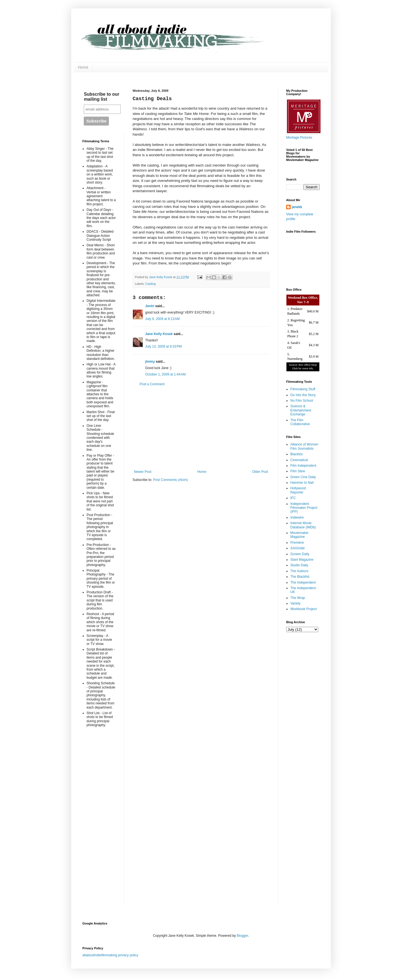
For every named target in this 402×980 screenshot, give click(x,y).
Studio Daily (299, 565)
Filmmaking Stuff (303, 389)
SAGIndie (297, 548)
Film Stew (298, 471)
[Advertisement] (201, 428)
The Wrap (298, 598)
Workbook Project (303, 609)
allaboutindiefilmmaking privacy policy (110, 955)
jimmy (150, 362)
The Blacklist (300, 577)
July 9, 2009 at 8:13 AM (162, 319)
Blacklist (296, 454)
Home (83, 67)
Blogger (242, 936)
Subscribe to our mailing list (101, 97)
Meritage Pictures (299, 138)
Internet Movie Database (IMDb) (303, 525)
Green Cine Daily (303, 477)
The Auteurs (299, 571)
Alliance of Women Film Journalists (304, 446)
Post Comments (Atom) (170, 480)
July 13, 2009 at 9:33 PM (163, 346)
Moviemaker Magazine (299, 535)
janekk (297, 207)
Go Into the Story (303, 395)
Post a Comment (152, 384)
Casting (151, 284)
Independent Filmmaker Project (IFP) (304, 508)
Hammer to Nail (302, 483)
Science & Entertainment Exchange (301, 410)
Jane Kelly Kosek (159, 334)
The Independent (303, 582)
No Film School (302, 401)
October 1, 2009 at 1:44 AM (165, 374)
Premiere (297, 543)
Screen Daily (300, 554)
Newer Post (143, 472)
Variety (295, 603)
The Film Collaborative (300, 422)
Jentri (150, 306)
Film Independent (303, 466)
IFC (293, 498)
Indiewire (297, 517)
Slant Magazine (302, 560)
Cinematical (299, 460)
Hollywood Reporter (298, 490)
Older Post (260, 472)
